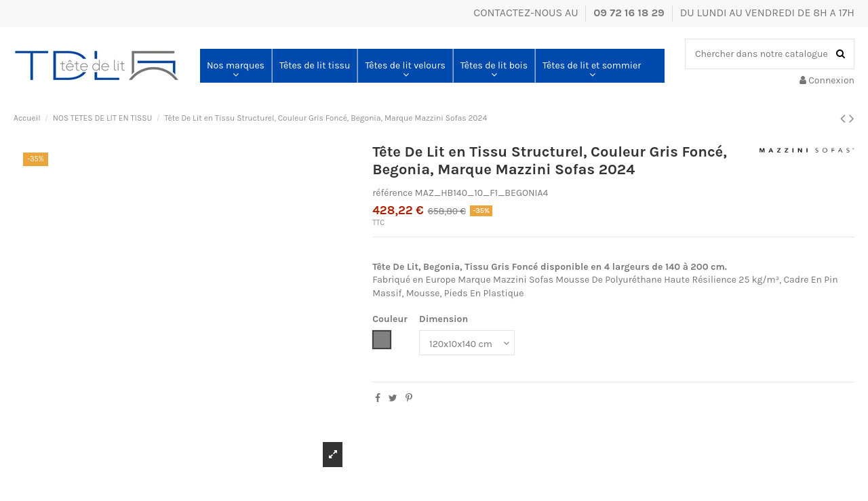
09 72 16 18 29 (630, 13)
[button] (236, 66)
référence (392, 193)
